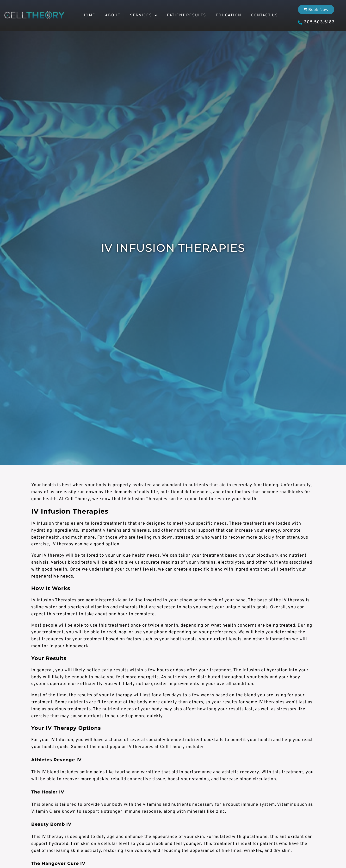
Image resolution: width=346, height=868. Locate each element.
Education (229, 15)
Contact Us (264, 15)
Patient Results (187, 15)
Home (89, 15)
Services (144, 15)
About (113, 15)
